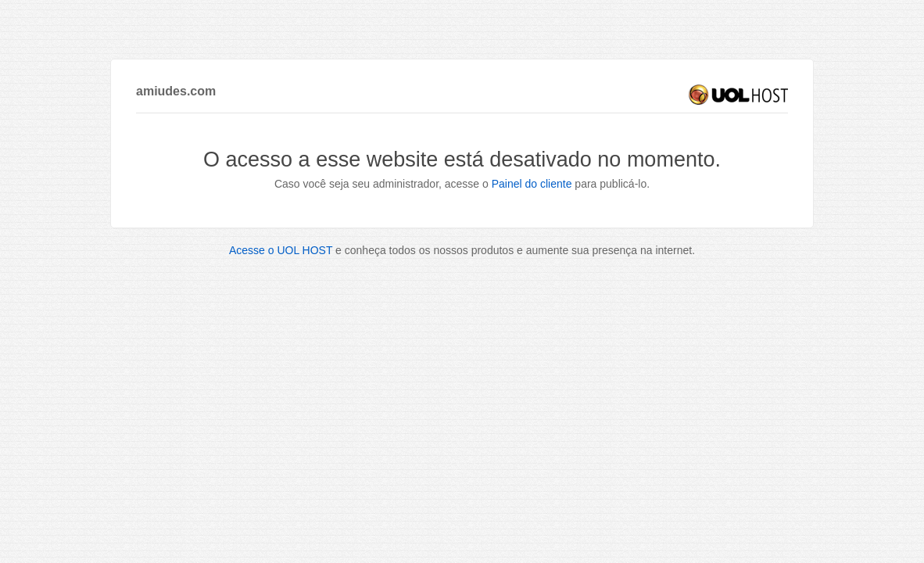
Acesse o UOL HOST (281, 250)
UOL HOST (738, 95)
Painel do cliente (532, 184)
